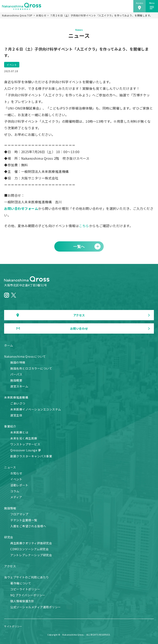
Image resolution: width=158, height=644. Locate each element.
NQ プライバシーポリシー (28, 595)
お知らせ (41, 15)
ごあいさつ (18, 403)
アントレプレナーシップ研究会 (31, 555)
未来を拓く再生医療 (24, 438)
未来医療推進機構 (16, 397)
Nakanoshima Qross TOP (17, 15)
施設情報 (10, 508)
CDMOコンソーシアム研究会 (29, 549)
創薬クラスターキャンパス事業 (31, 456)
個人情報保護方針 (22, 601)
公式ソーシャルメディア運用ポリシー (36, 607)
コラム (15, 491)
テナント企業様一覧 (24, 520)
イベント (12, 65)
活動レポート (19, 485)
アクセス (79, 315)
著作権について (21, 583)
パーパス (16, 374)
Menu (152, 3)
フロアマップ (19, 514)
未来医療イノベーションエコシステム (36, 409)
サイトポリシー (13, 626)
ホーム (9, 345)
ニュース (10, 467)
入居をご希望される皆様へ (28, 526)
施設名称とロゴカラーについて (31, 368)
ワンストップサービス (25, 444)
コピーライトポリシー (25, 589)
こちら (84, 226)
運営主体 (16, 415)
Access (139, 3)
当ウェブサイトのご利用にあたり (27, 577)
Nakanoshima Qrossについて (25, 356)
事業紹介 (10, 426)
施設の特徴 (18, 362)
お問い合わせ (79, 328)
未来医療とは (19, 432)
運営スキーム (19, 386)
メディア (16, 497)
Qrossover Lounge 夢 (26, 450)
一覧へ (79, 246)
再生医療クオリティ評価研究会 (31, 543)
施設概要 (16, 380)
